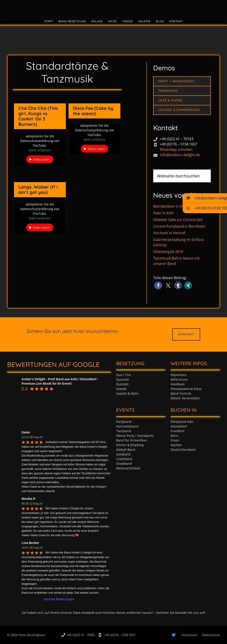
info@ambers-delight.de (180, 155)
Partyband (124, 422)
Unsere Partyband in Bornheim (179, 226)
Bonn (175, 436)
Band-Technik (181, 393)
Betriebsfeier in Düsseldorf (176, 206)
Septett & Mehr (127, 393)
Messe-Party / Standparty (135, 436)
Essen (175, 440)
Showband (124, 464)
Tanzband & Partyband (113, 8)
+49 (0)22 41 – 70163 (177, 139)
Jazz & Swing (170, 100)
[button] (158, 285)
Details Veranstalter (185, 398)
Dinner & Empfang (130, 445)
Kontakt (186, 334)
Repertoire (179, 375)
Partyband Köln (182, 422)
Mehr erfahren (40, 150)
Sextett (121, 389)
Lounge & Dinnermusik (179, 110)
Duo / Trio (123, 375)
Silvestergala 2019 (168, 252)
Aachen (176, 445)
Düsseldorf (179, 426)
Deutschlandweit (183, 450)
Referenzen (179, 379)
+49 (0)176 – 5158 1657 (179, 144)
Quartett (122, 379)
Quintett (122, 384)
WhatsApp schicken (176, 150)
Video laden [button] (42, 159)
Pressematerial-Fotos (186, 389)
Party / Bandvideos (176, 81)
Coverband (124, 459)
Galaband (123, 454)
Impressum (189, 635)
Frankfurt (178, 431)
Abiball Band (126, 450)
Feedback (178, 384)
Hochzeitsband (127, 426)
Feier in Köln (163, 213)
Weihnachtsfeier (128, 468)
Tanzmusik (168, 91)
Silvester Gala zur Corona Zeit (178, 220)
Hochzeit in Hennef (169, 233)
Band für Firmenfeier (132, 440)
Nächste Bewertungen (59, 599)
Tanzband (124, 431)
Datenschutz (211, 635)
